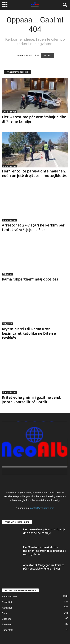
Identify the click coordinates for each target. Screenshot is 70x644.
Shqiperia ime (9, 112)
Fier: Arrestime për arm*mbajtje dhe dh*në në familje (34, 119)
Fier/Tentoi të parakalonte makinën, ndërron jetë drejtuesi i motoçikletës (34, 173)
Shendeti (7, 624)
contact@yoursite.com (42, 508)
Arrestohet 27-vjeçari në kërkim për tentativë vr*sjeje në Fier (33, 227)
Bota (4, 613)
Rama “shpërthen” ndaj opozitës (30, 279)
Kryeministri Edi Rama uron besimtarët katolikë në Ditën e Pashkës (29, 333)
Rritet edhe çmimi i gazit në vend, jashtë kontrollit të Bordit (31, 400)
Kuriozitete (8, 630)
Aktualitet (7, 274)
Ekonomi (7, 619)
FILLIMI (48, 56)
